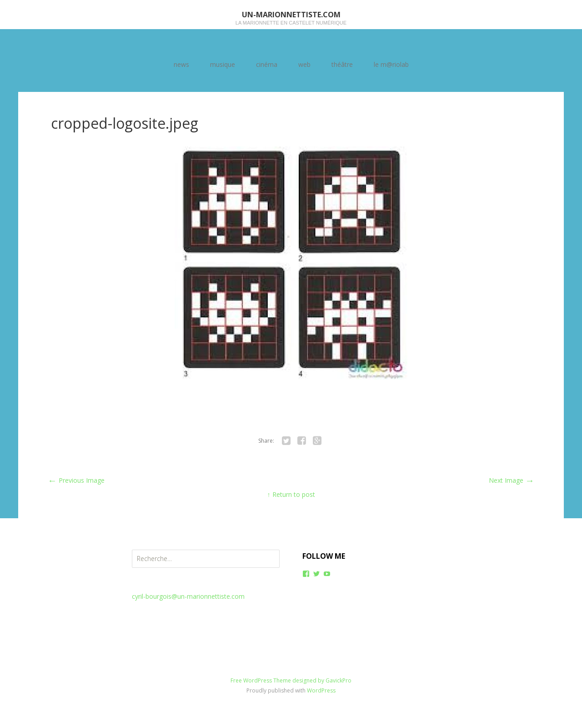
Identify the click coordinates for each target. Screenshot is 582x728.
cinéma (267, 64)
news (181, 64)
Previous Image (76, 480)
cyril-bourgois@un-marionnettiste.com (188, 596)
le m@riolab (391, 64)
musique (223, 64)
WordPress (321, 690)
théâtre (342, 64)
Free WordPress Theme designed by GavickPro (291, 680)
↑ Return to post (291, 494)
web (304, 64)
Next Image (512, 480)
